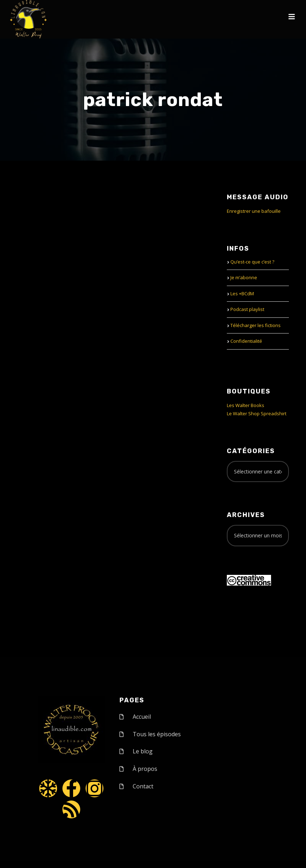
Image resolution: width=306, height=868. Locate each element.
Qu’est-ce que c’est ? (252, 262)
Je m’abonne (244, 277)
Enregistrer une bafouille (254, 211)
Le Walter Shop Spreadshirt (257, 413)
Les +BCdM (242, 293)
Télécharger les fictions (256, 325)
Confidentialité (246, 341)
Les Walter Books (246, 405)
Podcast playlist (247, 309)
